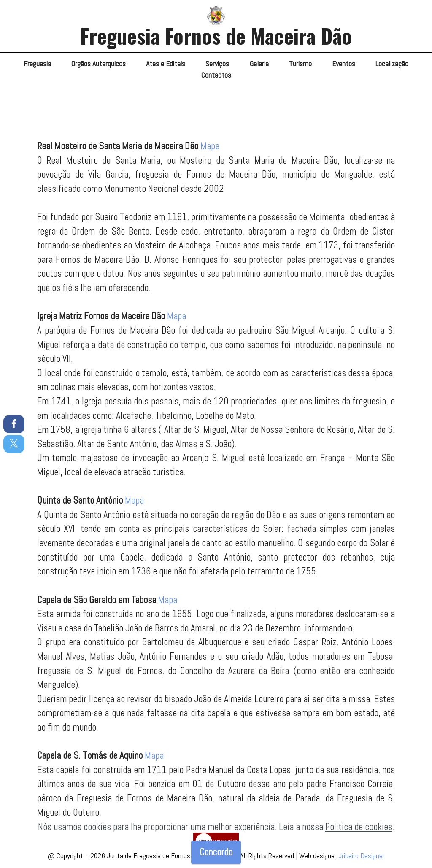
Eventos (344, 64)
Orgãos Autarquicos (99, 64)
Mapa (210, 146)
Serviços (217, 64)
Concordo (216, 852)
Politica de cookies (359, 827)
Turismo (300, 64)
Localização (392, 64)
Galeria (259, 64)
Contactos (216, 75)
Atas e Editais (166, 64)
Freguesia (37, 64)
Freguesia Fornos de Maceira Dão (216, 36)
